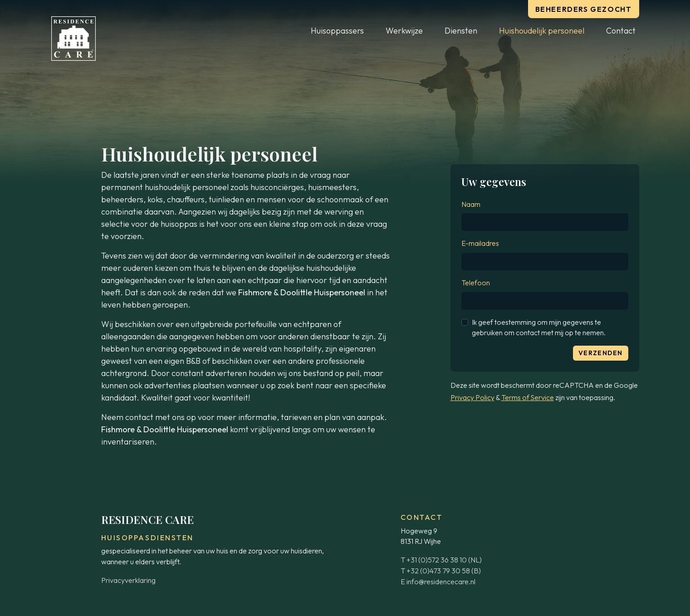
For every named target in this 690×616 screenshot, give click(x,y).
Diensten (461, 31)
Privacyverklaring (128, 580)
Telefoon (476, 283)
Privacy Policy (472, 397)
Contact (621, 31)
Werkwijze (404, 31)
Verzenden (601, 353)
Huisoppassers (337, 31)
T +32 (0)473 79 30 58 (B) (441, 571)
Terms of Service (528, 397)
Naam (471, 204)
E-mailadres (480, 243)
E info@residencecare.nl (438, 582)
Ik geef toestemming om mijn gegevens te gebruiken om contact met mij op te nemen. (539, 328)
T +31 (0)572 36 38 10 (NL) (441, 560)
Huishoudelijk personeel (542, 31)
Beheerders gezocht (584, 9)
